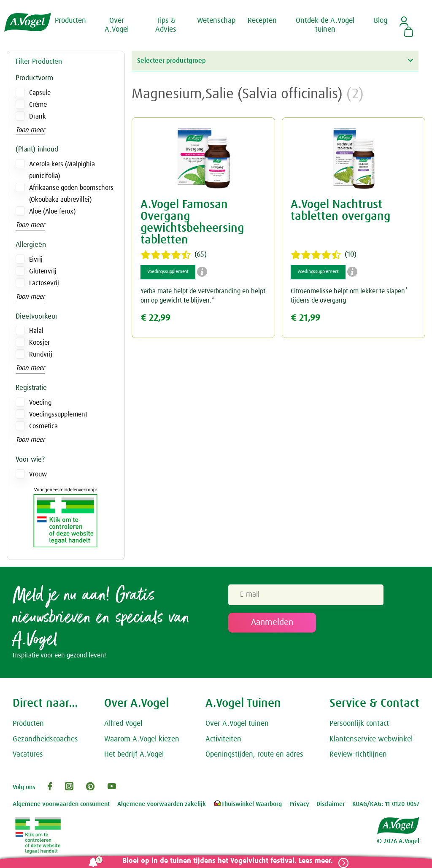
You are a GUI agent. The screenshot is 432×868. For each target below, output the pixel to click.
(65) (174, 255)
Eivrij (36, 260)
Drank (38, 116)
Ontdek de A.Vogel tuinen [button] (325, 25)
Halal (36, 331)
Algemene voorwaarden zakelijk (162, 806)
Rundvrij (41, 354)
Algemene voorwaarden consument (61, 806)
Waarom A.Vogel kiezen (142, 741)
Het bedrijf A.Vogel (134, 757)
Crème (38, 105)
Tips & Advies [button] (166, 25)
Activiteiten (223, 741)
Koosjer (39, 343)
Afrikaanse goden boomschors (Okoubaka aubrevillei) (71, 194)
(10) (324, 255)
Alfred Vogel (123, 725)
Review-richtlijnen (358, 757)
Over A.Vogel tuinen (237, 725)
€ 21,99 (305, 318)
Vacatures (28, 757)
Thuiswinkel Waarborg (247, 806)
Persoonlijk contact (359, 725)
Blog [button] (381, 20)
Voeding (40, 403)
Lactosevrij (44, 283)
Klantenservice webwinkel (371, 741)
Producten (28, 725)
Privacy (299, 806)
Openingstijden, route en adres (254, 757)
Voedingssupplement (58, 414)
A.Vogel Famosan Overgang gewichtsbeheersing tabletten (192, 222)
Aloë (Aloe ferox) (52, 211)
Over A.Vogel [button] (117, 25)
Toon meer (30, 130)
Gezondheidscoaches (45, 741)
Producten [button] (70, 20)
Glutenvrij (43, 271)
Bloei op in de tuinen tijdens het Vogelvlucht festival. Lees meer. (224, 861)
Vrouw (38, 474)
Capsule (40, 93)
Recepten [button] (262, 20)
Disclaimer (331, 806)
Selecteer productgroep (275, 61)
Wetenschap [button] (216, 20)
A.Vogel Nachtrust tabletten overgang (340, 211)
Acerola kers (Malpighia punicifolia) (62, 170)
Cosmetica (43, 426)
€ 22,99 (155, 318)
